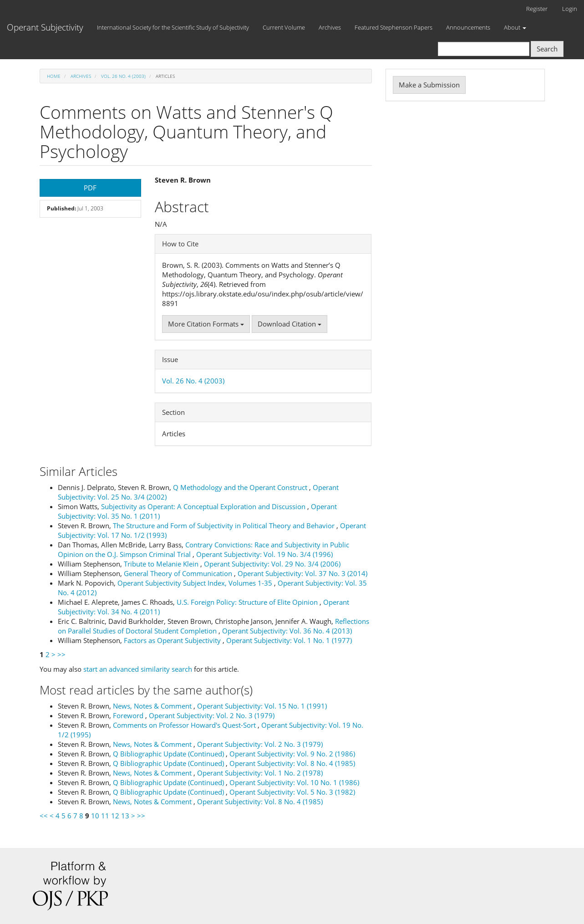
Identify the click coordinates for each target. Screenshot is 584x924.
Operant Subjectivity (45, 27)
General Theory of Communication (179, 573)
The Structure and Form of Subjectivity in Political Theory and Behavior (225, 526)
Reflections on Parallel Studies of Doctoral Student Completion (213, 626)
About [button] (515, 27)
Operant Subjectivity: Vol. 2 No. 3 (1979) (212, 715)
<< (44, 816)
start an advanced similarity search (138, 669)
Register (537, 9)
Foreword (129, 715)
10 (95, 816)
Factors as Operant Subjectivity (173, 640)
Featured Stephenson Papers (394, 27)
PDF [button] (90, 188)
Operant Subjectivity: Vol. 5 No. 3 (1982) (292, 792)
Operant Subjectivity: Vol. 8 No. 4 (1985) (292, 763)
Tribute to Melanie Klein (162, 564)
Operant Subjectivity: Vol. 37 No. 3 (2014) (302, 573)
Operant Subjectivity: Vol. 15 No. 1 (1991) (262, 706)
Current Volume (284, 27)
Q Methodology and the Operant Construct (241, 487)
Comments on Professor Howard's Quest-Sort (185, 725)
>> (61, 654)
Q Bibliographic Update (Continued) (169, 754)
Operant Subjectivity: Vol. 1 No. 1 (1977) (289, 640)
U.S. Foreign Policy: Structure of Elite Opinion (248, 602)
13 (125, 816)
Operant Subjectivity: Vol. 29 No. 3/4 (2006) (272, 564)
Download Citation (289, 324)
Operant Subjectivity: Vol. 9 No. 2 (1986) (292, 754)
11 (105, 816)
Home (54, 76)
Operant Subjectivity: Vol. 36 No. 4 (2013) (287, 631)
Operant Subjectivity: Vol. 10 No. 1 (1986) (294, 782)
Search (547, 49)
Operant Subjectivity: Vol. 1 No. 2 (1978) (260, 773)
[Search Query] (484, 49)
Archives (330, 27)
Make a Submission (429, 85)
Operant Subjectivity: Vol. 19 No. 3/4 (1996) (264, 554)
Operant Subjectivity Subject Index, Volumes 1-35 (196, 583)
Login (570, 9)
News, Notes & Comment (153, 706)
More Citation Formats (206, 324)
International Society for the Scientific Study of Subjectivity (173, 27)
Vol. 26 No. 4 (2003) (123, 76)
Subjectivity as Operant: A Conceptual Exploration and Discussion (204, 506)
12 (115, 816)
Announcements (468, 27)
